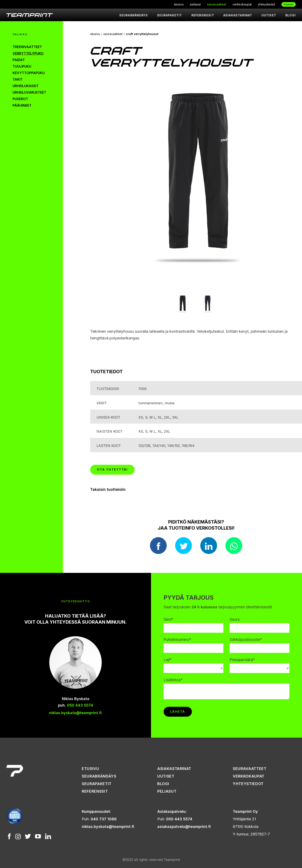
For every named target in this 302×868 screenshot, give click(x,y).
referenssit (203, 15)
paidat (19, 60)
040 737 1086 (104, 819)
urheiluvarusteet (29, 92)
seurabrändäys (134, 15)
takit (18, 79)
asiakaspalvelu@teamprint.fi (184, 827)
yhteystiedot (267, 4)
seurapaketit (170, 15)
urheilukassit (26, 86)
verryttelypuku (28, 53)
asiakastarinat (238, 15)
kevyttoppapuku (29, 73)
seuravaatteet (217, 4)
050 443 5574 (80, 705)
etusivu (179, 4)
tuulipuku (22, 66)
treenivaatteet (27, 47)
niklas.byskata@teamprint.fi (75, 713)
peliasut (195, 4)
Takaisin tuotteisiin (108, 489)
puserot (20, 99)
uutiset (269, 15)
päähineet (22, 105)
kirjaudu (289, 4)
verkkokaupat (242, 4)
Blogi (291, 15)
